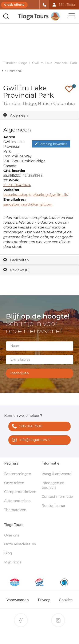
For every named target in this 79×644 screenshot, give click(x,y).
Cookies (66, 600)
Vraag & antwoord (57, 474)
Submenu (14, 71)
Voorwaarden (18, 600)
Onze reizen (14, 483)
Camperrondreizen (20, 492)
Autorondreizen (17, 501)
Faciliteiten (19, 260)
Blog (8, 553)
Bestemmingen (18, 474)
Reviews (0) (20, 270)
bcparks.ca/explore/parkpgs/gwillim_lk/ (36, 195)
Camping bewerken (51, 144)
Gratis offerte (14, 5)
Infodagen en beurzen (53, 485)
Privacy (44, 600)
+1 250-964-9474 (17, 185)
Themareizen (15, 510)
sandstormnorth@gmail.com (28, 204)
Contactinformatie (57, 497)
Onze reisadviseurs (20, 544)
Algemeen (19, 115)
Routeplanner (54, 506)
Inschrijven (20, 373)
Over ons (12, 535)
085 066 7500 (26, 427)
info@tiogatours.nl (30, 440)
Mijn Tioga (13, 562)
